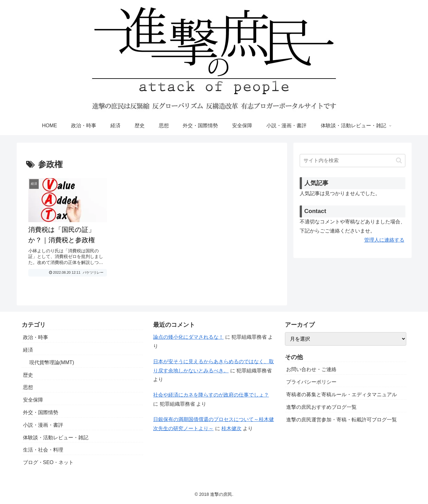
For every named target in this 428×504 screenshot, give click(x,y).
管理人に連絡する (384, 240)
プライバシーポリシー (311, 382)
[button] (399, 160)
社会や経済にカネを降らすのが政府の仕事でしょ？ (211, 395)
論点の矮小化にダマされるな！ (188, 337)
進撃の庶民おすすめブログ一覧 (321, 407)
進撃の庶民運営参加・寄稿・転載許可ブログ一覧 (342, 420)
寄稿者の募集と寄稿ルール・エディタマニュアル (342, 394)
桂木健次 (231, 428)
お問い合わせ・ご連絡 (311, 369)
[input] (353, 161)
